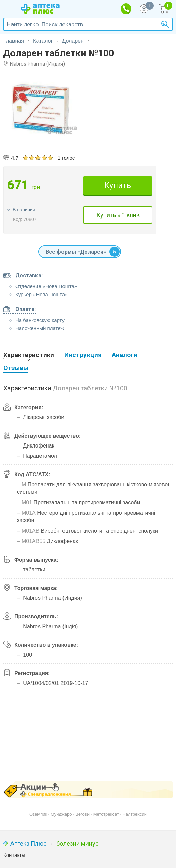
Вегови (82, 814)
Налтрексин (134, 814)
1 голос (66, 158)
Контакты (14, 855)
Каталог (43, 41)
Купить (118, 185)
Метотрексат (106, 814)
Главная (14, 41)
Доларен (73, 41)
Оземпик (38, 814)
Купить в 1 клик (118, 215)
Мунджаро (61, 814)
